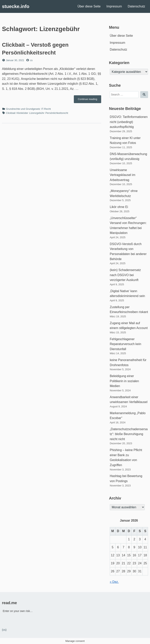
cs (31, 60)
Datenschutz (136, 6)
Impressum (114, 6)
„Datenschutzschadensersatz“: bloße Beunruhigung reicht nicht (129, 434)
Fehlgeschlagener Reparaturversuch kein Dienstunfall (125, 344)
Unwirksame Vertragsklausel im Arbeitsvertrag (123, 175)
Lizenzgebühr (37, 113)
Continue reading (89, 100)
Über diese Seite (89, 6)
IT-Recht (46, 109)
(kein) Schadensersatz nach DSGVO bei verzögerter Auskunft (125, 275)
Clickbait (11, 113)
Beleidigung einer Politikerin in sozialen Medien (124, 381)
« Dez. (114, 582)
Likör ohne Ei (119, 207)
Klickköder (22, 113)
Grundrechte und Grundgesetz (23, 109)
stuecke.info (16, 6)
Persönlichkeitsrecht (57, 113)
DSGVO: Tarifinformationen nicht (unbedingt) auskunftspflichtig (129, 122)
